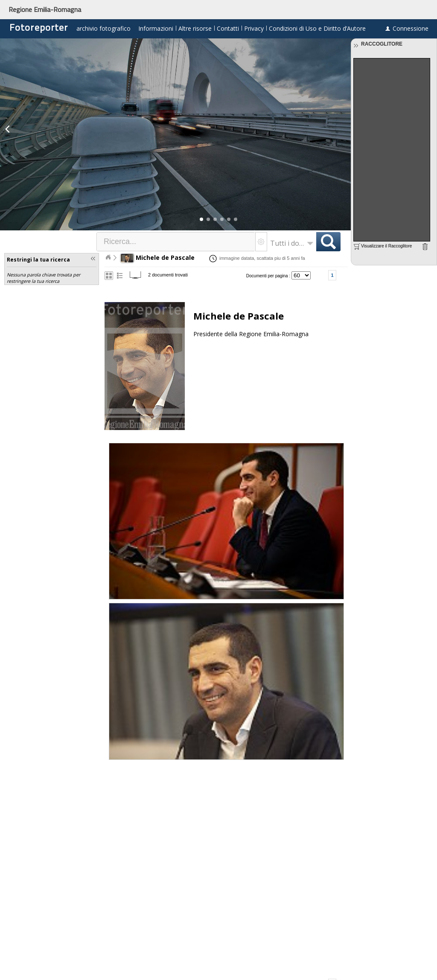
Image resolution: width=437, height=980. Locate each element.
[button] (201, 219)
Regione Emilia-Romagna (45, 9)
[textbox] (176, 242)
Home (108, 257)
